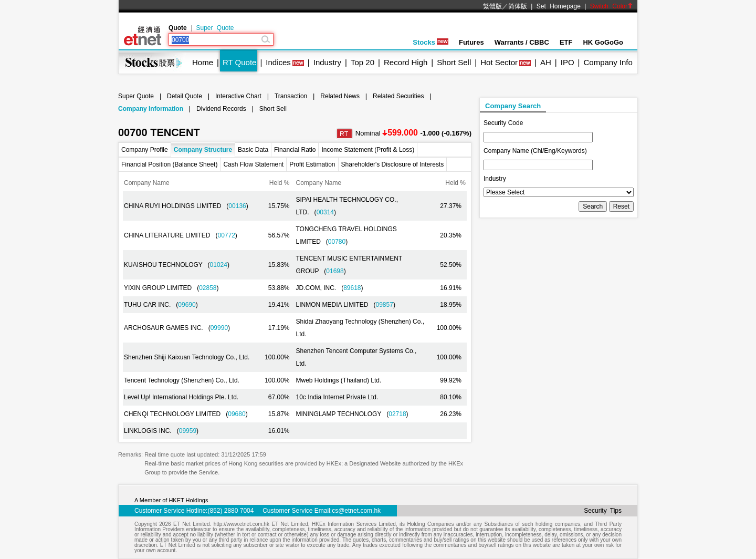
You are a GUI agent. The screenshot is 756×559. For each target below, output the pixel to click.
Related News (340, 96)
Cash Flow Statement (253, 164)
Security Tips (603, 511)
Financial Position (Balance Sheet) (169, 164)
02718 (397, 414)
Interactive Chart (238, 96)
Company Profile (145, 150)
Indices (278, 62)
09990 (219, 328)
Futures (471, 42)
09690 (187, 305)
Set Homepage (559, 6)
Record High (406, 62)
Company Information (151, 109)
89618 (352, 288)
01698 (335, 271)
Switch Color (612, 6)
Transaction (291, 96)
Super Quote (215, 28)
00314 (325, 212)
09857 (385, 305)
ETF (566, 42)
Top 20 (363, 62)
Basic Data (253, 150)
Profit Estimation (312, 164)
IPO (568, 62)
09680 (237, 414)
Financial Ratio (295, 150)
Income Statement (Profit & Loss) (368, 150)
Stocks (430, 42)
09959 (188, 431)
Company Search (513, 106)
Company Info (608, 62)
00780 (337, 242)
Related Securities (398, 96)
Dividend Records (221, 109)
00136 (237, 206)
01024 (219, 265)
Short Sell (454, 62)
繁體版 (492, 6)
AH (546, 62)
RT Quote (239, 62)
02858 (208, 288)
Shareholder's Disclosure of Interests (393, 164)
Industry (327, 62)
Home (203, 62)
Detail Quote (185, 96)
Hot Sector (499, 62)
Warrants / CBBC (522, 42)
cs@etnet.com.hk (356, 511)
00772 (226, 235)
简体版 (518, 6)
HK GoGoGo (603, 42)
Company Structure (203, 150)
